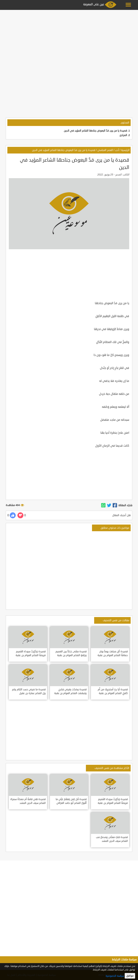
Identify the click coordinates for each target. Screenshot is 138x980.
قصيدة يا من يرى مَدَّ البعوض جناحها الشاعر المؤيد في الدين (95, 131)
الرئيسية (125, 150)
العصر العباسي (105, 150)
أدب (117, 150)
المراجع (123, 135)
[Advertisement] (69, 36)
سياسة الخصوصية (115, 976)
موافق (130, 976)
